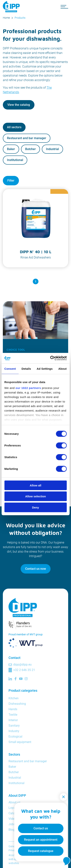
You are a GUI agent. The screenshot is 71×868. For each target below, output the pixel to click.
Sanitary (14, 726)
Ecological (15, 736)
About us (14, 802)
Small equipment (20, 742)
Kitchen (14, 698)
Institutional (15, 160)
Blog (12, 830)
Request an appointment (41, 840)
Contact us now (36, 569)
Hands (13, 709)
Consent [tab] (10, 368)
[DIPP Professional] (12, 7)
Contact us (41, 828)
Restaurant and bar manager (27, 138)
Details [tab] (26, 368)
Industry (14, 731)
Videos (13, 819)
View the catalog (19, 105)
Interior (13, 720)
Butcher (30, 149)
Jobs (12, 824)
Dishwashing (17, 704)
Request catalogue (41, 851)
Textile (13, 715)
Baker (11, 149)
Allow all (35, 485)
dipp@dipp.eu (22, 664)
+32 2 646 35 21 (24, 670)
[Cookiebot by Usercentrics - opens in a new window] (51, 358)
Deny (35, 507)
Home (6, 18)
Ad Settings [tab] (45, 368)
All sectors (14, 127)
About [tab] (62, 368)
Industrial (52, 149)
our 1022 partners (28, 388)
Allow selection (35, 496)
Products (20, 18)
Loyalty (13, 808)
